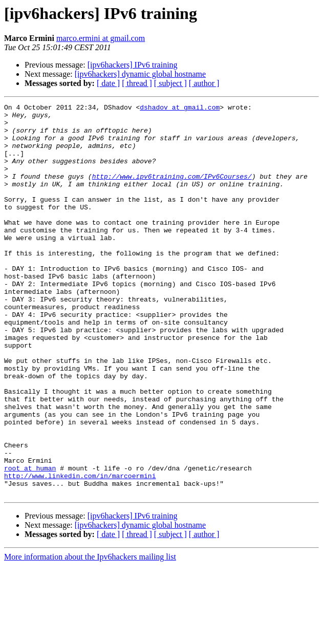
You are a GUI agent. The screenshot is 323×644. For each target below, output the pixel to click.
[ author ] (204, 83)
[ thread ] (137, 83)
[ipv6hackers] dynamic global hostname (140, 74)
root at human (30, 542)
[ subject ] (170, 83)
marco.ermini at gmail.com (101, 38)
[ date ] (108, 83)
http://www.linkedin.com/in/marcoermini (80, 551)
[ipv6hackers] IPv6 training (133, 65)
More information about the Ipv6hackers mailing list (90, 635)
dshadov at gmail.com (180, 109)
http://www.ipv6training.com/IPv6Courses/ (172, 191)
